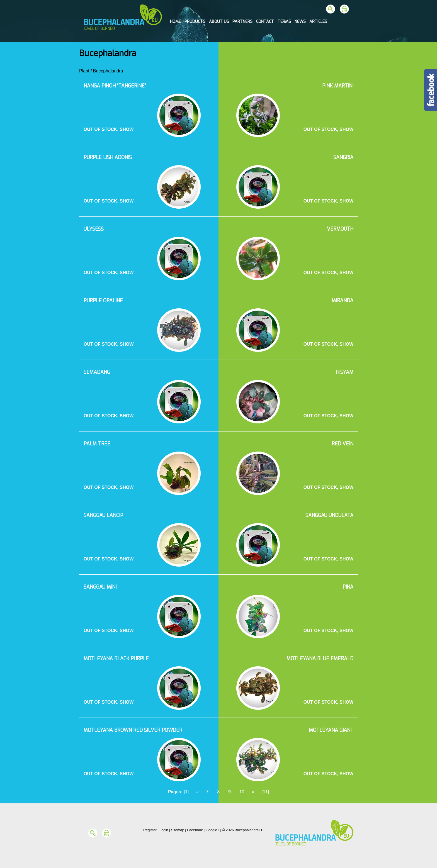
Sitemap (178, 830)
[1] (186, 792)
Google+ (213, 830)
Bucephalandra (108, 71)
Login (164, 830)
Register (150, 830)
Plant (84, 71)
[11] (265, 792)
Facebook (195, 830)
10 (242, 792)
